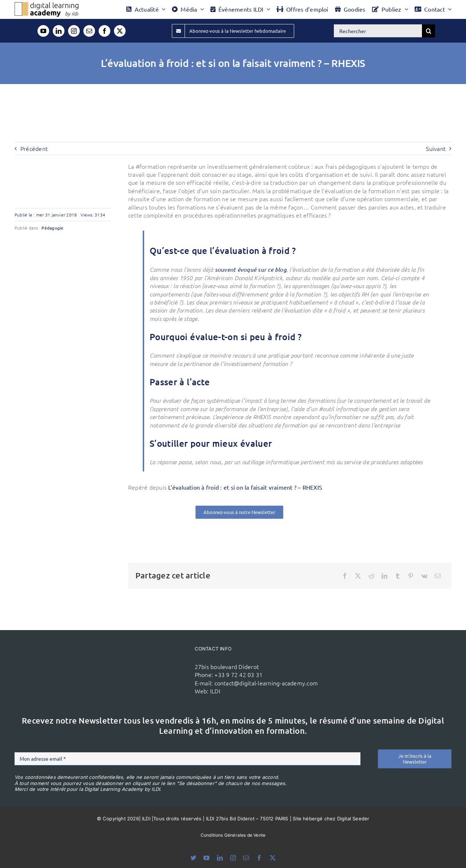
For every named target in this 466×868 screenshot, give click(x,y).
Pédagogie (52, 228)
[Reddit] (371, 576)
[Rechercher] (378, 31)
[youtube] (43, 31)
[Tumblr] (398, 576)
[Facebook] (345, 576)
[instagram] (74, 31)
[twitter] (120, 31)
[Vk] (424, 576)
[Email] (438, 576)
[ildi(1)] (156, 660)
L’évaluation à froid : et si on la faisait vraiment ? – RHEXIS (245, 487)
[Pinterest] (411, 576)
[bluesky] (193, 858)
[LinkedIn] (384, 576)
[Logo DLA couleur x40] (47, 5)
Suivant (436, 148)
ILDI (215, 691)
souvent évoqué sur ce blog (251, 269)
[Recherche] (429, 31)
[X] (358, 576)
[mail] (89, 31)
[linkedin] (59, 31)
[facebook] (104, 31)
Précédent (34, 148)
